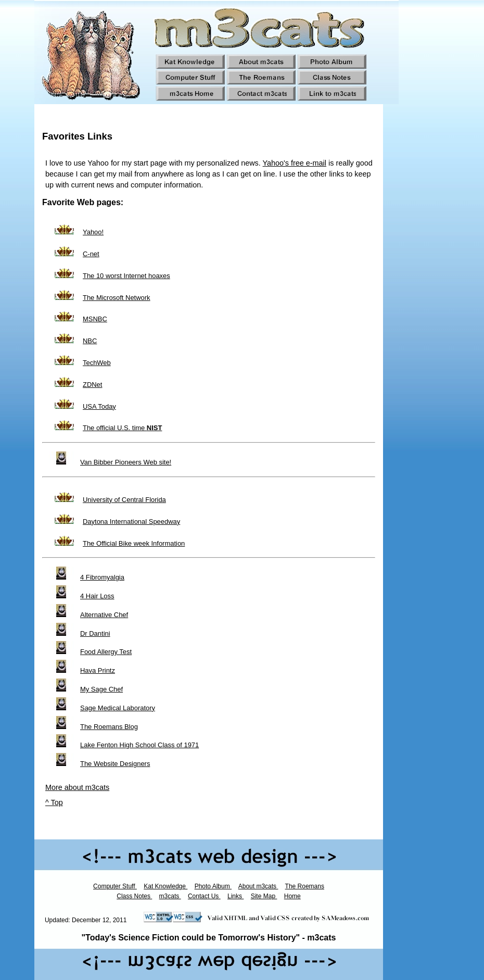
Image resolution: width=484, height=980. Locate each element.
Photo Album (213, 886)
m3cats (170, 896)
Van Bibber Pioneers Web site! (126, 462)
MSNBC (95, 319)
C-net (91, 254)
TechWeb (97, 363)
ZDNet (92, 385)
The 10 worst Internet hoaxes (126, 276)
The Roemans (305, 886)
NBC (90, 341)
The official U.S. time (122, 428)
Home (292, 896)
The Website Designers (115, 764)
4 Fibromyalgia (102, 577)
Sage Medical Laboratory (118, 708)
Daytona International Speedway (131, 522)
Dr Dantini (95, 633)
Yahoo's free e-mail (295, 163)
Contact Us (204, 896)
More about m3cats (77, 787)
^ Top (54, 802)
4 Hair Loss (97, 596)
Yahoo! (93, 232)
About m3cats (258, 886)
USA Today (99, 406)
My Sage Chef (101, 689)
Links (235, 896)
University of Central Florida (124, 500)
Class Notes (134, 896)
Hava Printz (98, 670)
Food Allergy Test (106, 652)
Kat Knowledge (165, 886)
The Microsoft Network (117, 298)
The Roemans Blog (109, 727)
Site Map (264, 896)
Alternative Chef (104, 615)
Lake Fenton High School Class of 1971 (139, 745)
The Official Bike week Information (134, 543)
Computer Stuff (115, 886)
